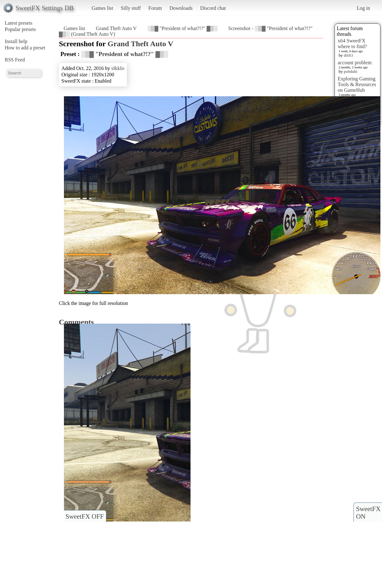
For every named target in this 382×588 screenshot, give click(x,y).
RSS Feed (15, 60)
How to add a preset (25, 48)
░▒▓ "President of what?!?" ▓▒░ (182, 28)
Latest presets (19, 23)
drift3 (348, 55)
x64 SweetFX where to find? (352, 44)
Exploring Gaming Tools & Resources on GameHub (357, 84)
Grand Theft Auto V (116, 28)
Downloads (181, 8)
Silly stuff (131, 8)
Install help (16, 41)
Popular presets (20, 29)
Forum (155, 8)
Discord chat (213, 8)
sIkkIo (118, 68)
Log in (363, 8)
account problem (355, 63)
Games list (103, 8)
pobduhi (351, 71)
